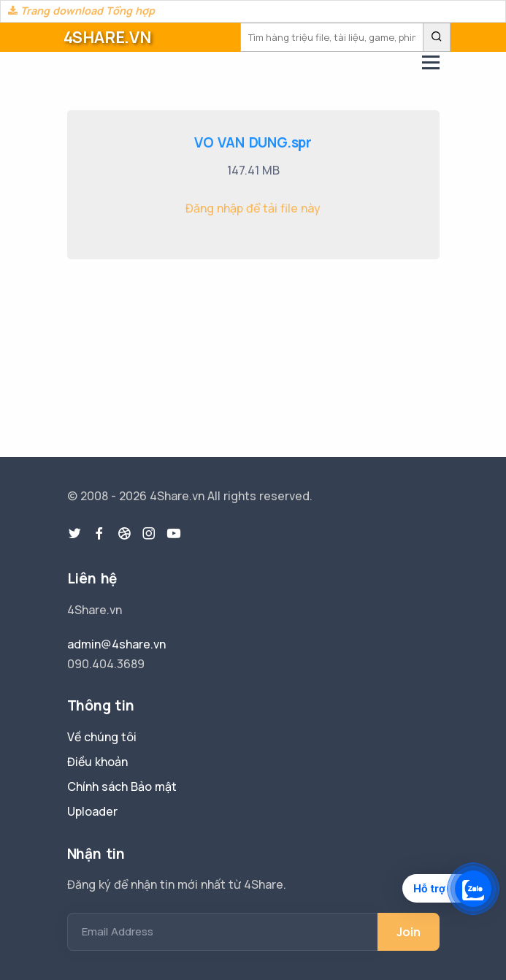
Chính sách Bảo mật (122, 786)
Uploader (92, 811)
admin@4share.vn (116, 644)
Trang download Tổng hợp (81, 11)
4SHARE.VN (107, 37)
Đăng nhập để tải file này (253, 208)
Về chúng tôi (102, 737)
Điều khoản (97, 762)
